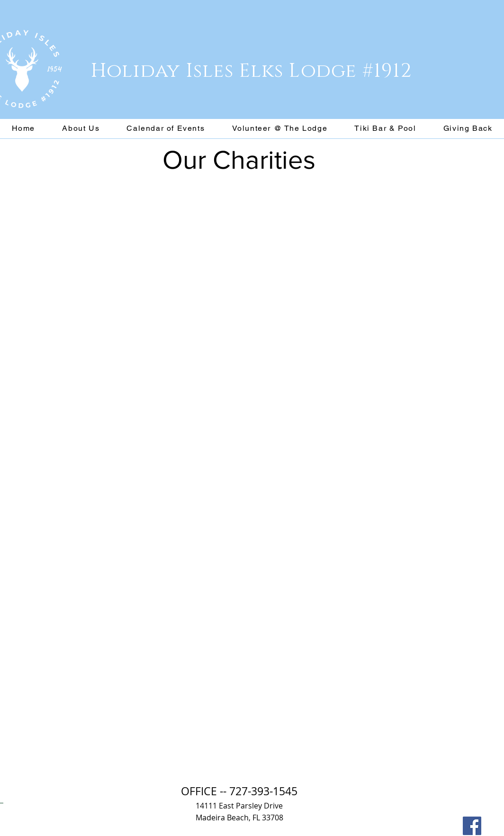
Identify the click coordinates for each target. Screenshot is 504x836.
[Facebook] (472, 826)
